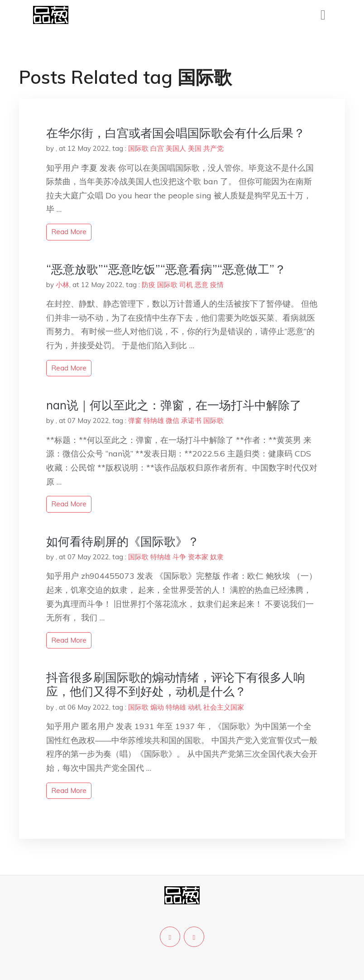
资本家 (198, 557)
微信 (172, 420)
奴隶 (217, 557)
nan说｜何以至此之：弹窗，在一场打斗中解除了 (174, 405)
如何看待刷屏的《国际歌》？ (123, 541)
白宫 (157, 148)
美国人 (176, 148)
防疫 (148, 285)
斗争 (179, 557)
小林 (62, 285)
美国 (195, 148)
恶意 (201, 285)
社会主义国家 (224, 707)
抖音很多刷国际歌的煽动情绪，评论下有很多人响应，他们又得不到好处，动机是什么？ (176, 684)
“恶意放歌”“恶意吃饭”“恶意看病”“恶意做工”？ (166, 269)
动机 (195, 707)
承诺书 (191, 420)
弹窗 (135, 420)
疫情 (217, 285)
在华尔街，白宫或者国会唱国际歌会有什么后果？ (176, 133)
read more (69, 232)
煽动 (157, 707)
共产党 (213, 148)
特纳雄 (154, 420)
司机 (186, 285)
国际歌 (138, 148)
